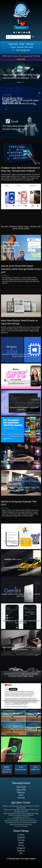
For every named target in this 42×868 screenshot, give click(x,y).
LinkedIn (21, 835)
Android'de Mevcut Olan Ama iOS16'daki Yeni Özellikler (21, 823)
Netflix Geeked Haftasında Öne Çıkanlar (21, 824)
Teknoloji (30, 44)
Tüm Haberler (35, 768)
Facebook (21, 851)
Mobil (22, 44)
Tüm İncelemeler (21, 768)
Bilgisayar (21, 792)
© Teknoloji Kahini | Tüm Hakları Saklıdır (21, 859)
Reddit (21, 843)
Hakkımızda (21, 787)
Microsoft (29, 47)
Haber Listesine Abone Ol (7, 769)
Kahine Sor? (21, 28)
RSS (21, 853)
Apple (14, 47)
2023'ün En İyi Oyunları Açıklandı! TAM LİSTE (21, 815)
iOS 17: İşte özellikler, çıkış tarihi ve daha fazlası (21, 819)
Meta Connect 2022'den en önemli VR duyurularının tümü (21, 821)
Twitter (21, 845)
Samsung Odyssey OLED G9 (21, 817)
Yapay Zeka (13, 44)
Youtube (21, 840)
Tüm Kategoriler (23, 50)
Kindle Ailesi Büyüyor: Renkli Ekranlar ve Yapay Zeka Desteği (21, 813)
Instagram (21, 848)
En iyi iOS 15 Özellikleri (21, 826)
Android (20, 47)
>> (13, 50)
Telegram (21, 837)
